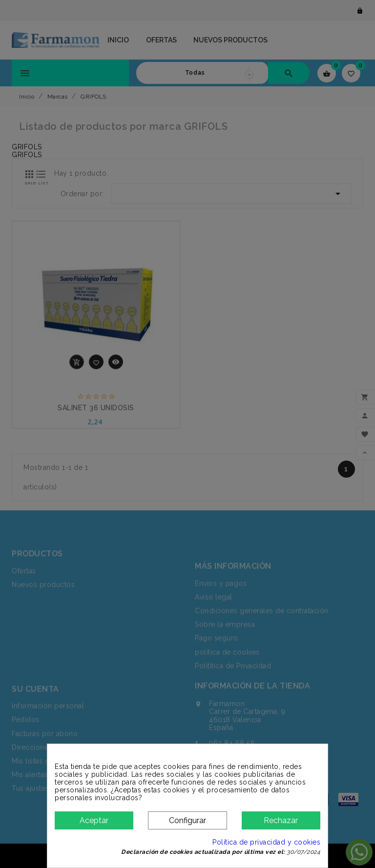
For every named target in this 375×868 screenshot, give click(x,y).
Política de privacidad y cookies (266, 842)
